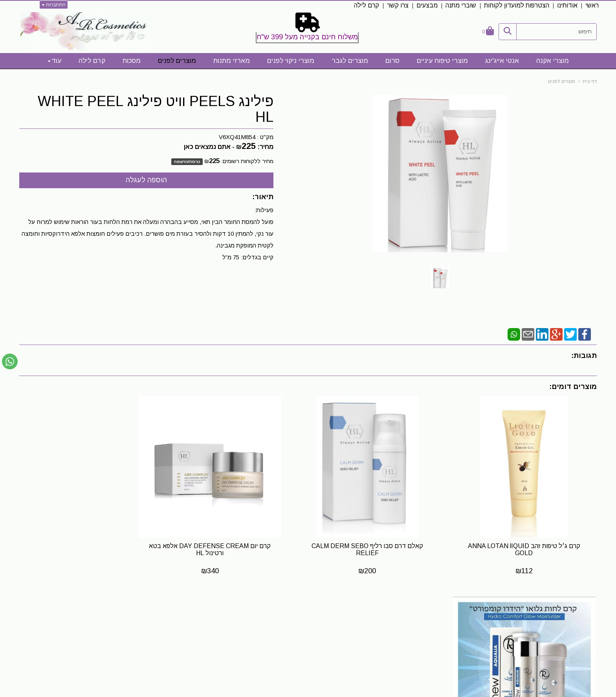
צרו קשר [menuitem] (398, 5)
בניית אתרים (274, 691)
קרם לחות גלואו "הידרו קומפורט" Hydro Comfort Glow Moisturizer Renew (87, 540)
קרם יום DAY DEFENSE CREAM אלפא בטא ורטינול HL (234, 540)
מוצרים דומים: (573, 387)
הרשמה (181, 161)
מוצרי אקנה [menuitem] (553, 61)
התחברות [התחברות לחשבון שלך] (54, 5)
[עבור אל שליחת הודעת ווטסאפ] (10, 361)
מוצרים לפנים (562, 81)
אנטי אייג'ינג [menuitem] (502, 61)
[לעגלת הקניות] (488, 32)
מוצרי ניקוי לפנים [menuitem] (291, 61)
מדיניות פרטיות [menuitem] (578, 657)
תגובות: (584, 356)
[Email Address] (369, 621)
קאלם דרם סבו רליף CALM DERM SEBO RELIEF (382, 540)
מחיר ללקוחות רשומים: (239, 161)
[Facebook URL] (394, 621)
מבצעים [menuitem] (427, 5)
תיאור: (263, 197)
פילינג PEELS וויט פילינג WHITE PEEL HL (156, 109)
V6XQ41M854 (237, 137)
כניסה (195, 161)
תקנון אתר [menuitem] (584, 632)
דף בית (590, 81)
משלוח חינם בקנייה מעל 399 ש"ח (307, 37)
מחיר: (255, 147)
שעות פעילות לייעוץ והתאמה (147, 606)
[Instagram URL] (381, 621)
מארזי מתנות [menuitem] (232, 61)
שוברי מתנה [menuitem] (461, 5)
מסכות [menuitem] (132, 61)
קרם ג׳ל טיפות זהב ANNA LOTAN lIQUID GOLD (529, 540)
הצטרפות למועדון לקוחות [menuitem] (517, 5)
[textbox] (308, 29)
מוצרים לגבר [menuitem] (350, 61)
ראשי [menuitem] (592, 5)
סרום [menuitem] (392, 61)
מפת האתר (575, 606)
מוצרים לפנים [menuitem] (177, 61)
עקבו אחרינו (376, 606)
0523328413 (170, 627)
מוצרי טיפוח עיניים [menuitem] (442, 61)
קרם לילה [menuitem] (367, 5)
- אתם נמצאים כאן (209, 147)
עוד (54, 61)
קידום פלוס (296, 691)
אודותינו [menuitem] (567, 5)
